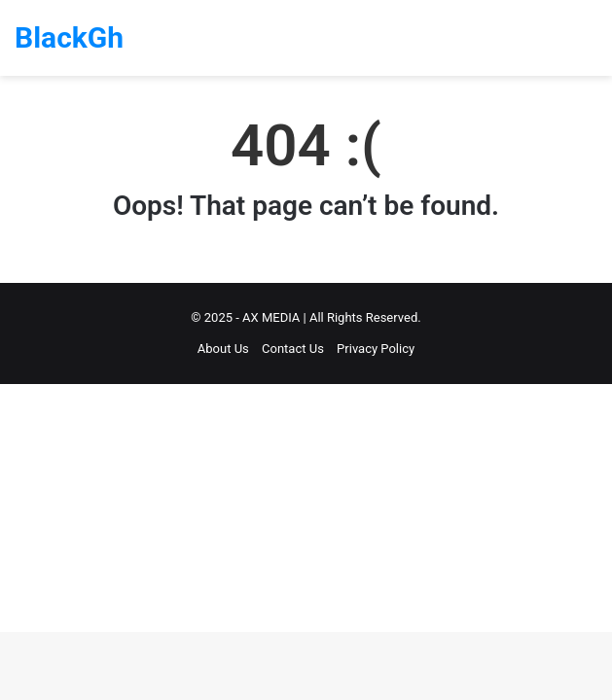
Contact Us (293, 349)
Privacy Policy (376, 349)
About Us (223, 349)
